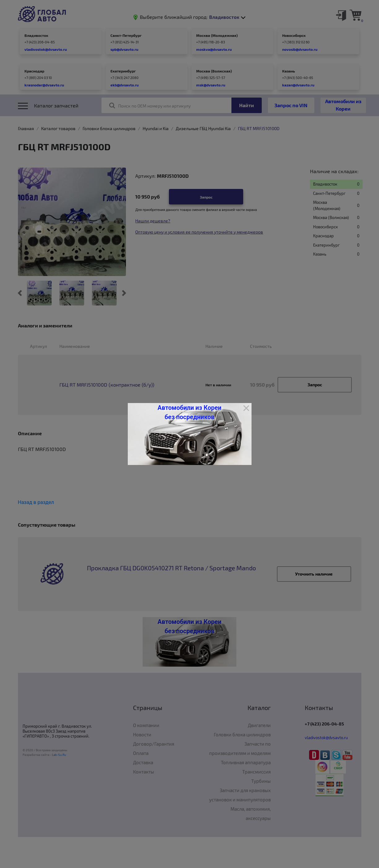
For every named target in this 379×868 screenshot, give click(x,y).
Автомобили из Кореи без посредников (189, 412)
